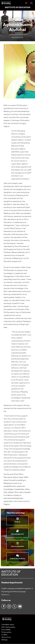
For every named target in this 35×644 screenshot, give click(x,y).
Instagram (9, 606)
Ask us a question (17, 546)
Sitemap (4, 640)
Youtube (20, 606)
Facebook (4, 606)
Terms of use (6, 637)
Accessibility (6, 630)
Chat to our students (17, 559)
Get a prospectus (18, 534)
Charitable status (8, 625)
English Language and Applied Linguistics (16, 589)
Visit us (18, 522)
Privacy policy (6, 632)
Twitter (14, 606)
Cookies (4, 635)
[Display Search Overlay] (31, 3)
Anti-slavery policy (8, 627)
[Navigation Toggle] (26, 3)
